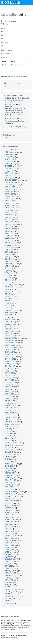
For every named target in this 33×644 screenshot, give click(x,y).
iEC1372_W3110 (11, 292)
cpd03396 (20, 113)
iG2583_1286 (10, 238)
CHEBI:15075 (14, 98)
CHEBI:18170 (24, 98)
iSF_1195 (5, 31)
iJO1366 (8, 150)
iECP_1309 (9, 213)
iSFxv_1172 (9, 257)
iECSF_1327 (10, 222)
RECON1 (8, 278)
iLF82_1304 (9, 240)
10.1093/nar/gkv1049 (9, 629)
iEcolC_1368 (10, 210)
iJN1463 (8, 303)
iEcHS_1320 (10, 192)
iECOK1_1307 (10, 208)
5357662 (23, 109)
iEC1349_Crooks (11, 287)
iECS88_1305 (10, 215)
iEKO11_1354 (10, 233)
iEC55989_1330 (11, 166)
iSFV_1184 (9, 254)
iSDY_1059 (9, 252)
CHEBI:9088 (9, 102)
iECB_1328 (9, 171)
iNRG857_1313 (11, 243)
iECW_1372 (9, 231)
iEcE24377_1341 (11, 185)
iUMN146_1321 (11, 261)
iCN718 (8, 294)
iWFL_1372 (9, 268)
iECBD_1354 (10, 173)
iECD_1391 (9, 175)
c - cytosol (5, 53)
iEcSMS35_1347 (11, 224)
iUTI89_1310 (10, 266)
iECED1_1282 (10, 187)
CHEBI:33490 (19, 100)
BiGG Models (11, 3)
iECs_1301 (9, 217)
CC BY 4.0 (22, 127)
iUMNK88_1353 (11, 264)
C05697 (20, 111)
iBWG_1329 (9, 154)
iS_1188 (8, 245)
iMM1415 (8, 273)
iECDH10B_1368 (11, 182)
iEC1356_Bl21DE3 (12, 285)
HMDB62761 (9, 123)
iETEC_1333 (10, 236)
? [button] (28, 76)
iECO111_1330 (11, 203)
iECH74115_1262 (11, 189)
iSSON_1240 (10, 259)
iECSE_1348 (10, 219)
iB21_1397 (9, 157)
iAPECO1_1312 (11, 152)
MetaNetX (14, 127)
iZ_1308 (8, 271)
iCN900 (8, 301)
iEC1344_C (9, 299)
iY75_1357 (9, 275)
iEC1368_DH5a (11, 296)
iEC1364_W (9, 289)
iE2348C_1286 (10, 161)
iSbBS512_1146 (11, 247)
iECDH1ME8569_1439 (13, 180)
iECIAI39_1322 (10, 196)
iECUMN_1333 (10, 229)
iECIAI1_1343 (10, 194)
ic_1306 (8, 159)
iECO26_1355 (10, 206)
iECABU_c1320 (11, 168)
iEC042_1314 (10, 164)
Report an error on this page (15, 77)
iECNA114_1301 (11, 199)
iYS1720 (8, 306)
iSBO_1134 (9, 250)
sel (6, 86)
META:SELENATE (16, 119)
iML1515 (8, 282)
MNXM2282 (9, 106)
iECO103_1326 (11, 201)
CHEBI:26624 (9, 100)
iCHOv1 (8, 280)
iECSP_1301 (10, 226)
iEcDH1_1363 (10, 178)
